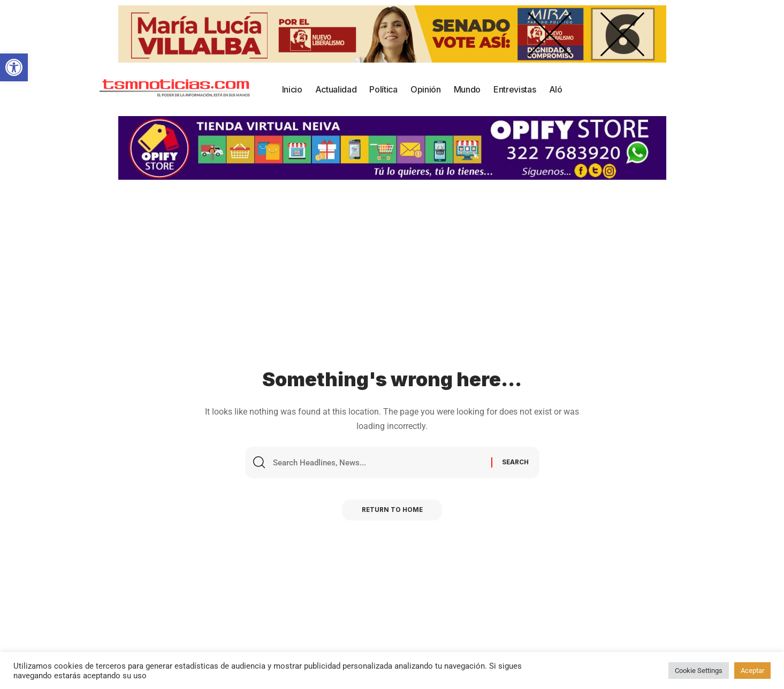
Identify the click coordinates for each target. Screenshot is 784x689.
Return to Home (392, 512)
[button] (14, 67)
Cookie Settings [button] (699, 671)
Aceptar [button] (752, 671)
